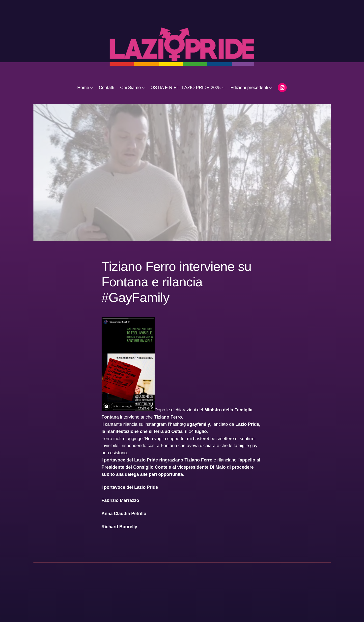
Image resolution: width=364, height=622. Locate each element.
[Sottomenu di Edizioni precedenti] (270, 88)
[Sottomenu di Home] (92, 88)
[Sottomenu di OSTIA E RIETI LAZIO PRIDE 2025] (223, 88)
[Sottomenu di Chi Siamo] (143, 88)
